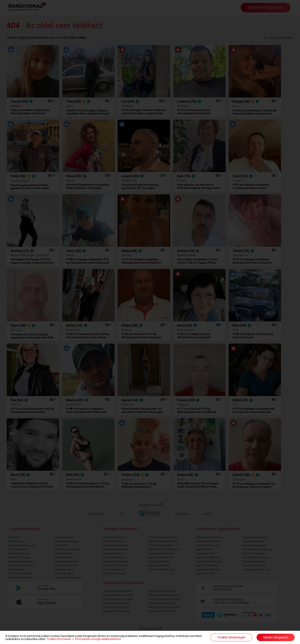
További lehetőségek (231, 637)
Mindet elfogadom (276, 637)
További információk (59, 639)
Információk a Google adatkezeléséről (98, 639)
